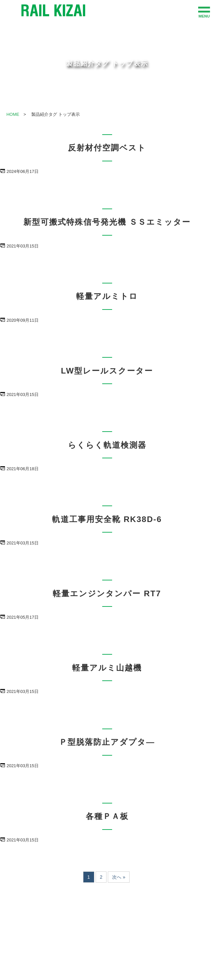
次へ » (119, 877)
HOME (13, 114)
